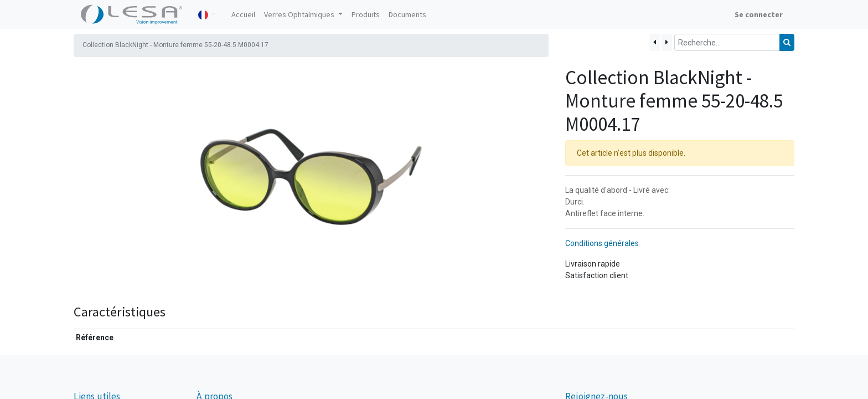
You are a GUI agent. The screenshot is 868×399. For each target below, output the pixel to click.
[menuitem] (243, 15)
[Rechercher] (787, 42)
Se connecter (759, 14)
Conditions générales (602, 243)
